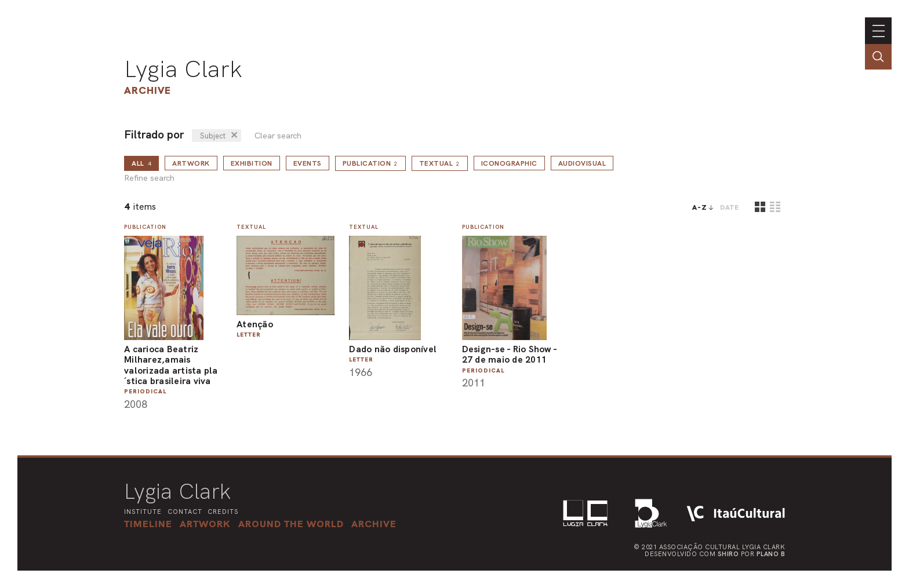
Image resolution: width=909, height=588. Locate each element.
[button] (291, 524)
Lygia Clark (183, 69)
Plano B (771, 554)
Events (308, 163)
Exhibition (252, 163)
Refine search (149, 178)
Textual (440, 163)
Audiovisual (582, 163)
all (141, 163)
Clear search (278, 136)
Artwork (191, 163)
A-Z (700, 207)
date (730, 207)
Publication (370, 163)
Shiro (728, 554)
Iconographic (509, 163)
